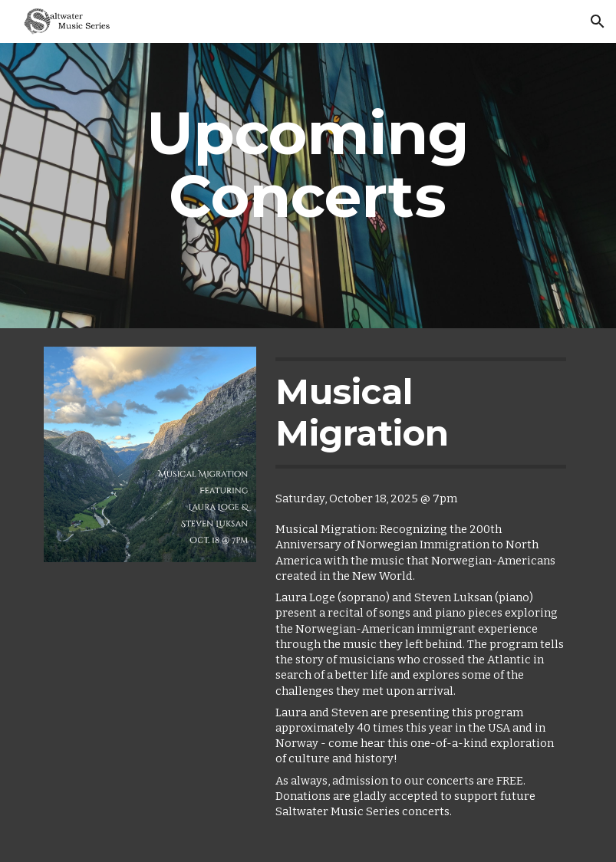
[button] (598, 21)
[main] (308, 186)
